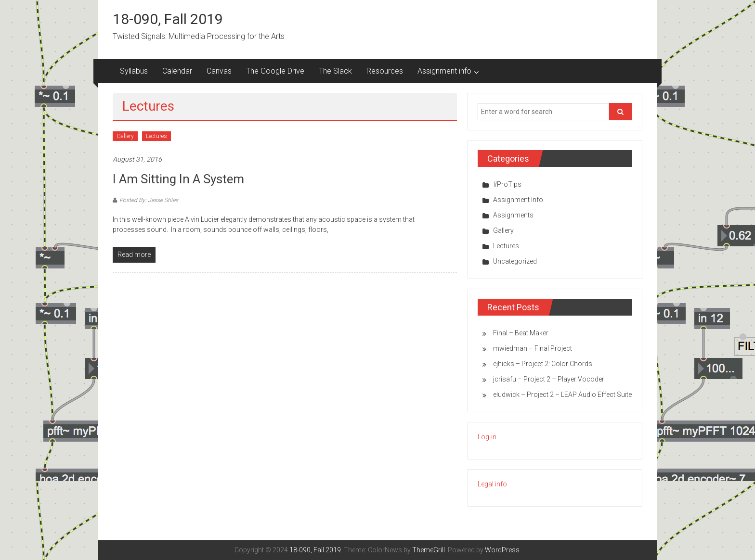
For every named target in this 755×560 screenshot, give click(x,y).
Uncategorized (515, 261)
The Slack (335, 71)
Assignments (513, 215)
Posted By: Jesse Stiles (149, 200)
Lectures (156, 136)
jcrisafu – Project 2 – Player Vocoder (549, 379)
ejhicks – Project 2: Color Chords (543, 364)
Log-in (487, 437)
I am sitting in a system (178, 179)
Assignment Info (518, 200)
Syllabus (134, 71)
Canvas (219, 71)
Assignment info (444, 71)
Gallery (125, 136)
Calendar (177, 71)
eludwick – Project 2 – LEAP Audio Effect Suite (562, 395)
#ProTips (507, 184)
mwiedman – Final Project (533, 348)
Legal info (492, 484)
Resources (385, 71)
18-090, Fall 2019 (168, 19)
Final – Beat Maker (521, 333)
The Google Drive (275, 71)
